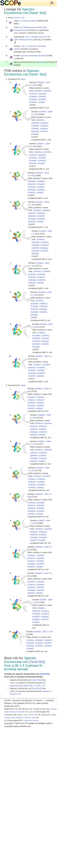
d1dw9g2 (33, 99)
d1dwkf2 (40, 403)
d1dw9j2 (41, 102)
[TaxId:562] (40, 62)
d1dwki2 (31, 408)
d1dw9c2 (33, 94)
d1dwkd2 (40, 400)
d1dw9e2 (33, 97)
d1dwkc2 (31, 400)
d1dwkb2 (40, 397)
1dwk (23, 385)
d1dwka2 (31, 397)
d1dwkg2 (31, 406)
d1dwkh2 (40, 406)
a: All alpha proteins (28, 21)
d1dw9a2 (38, 91)
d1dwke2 (31, 403)
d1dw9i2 (33, 102)
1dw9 (23, 79)
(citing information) (31, 720)
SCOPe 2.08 (19, 18)
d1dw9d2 (42, 94)
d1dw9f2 (42, 97)
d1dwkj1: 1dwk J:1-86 (43, 632)
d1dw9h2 (42, 99)
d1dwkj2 (39, 408)
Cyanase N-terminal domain (33, 56)
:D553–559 (20, 718)
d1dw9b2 (47, 91)
